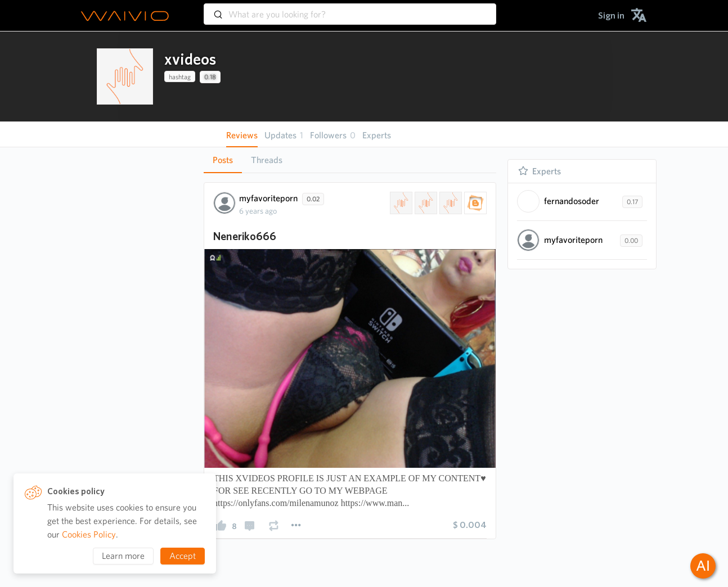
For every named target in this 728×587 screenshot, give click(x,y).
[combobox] (350, 9)
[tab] (223, 160)
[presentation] (125, 76)
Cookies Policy (89, 534)
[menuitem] (611, 15)
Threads (267, 160)
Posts (223, 160)
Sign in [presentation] (611, 15)
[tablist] (350, 160)
